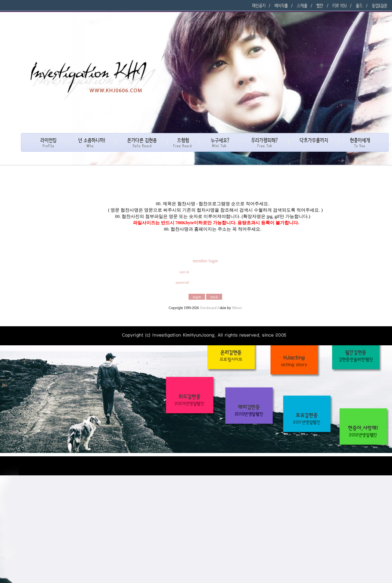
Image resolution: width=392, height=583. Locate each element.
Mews (237, 308)
